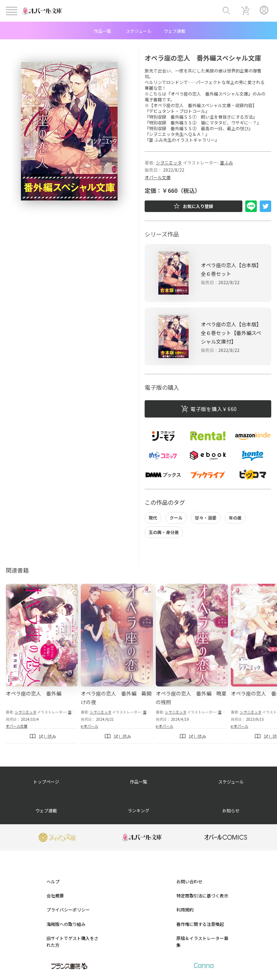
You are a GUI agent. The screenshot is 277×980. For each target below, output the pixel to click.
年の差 (235, 518)
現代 (153, 518)
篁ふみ (227, 162)
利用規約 (185, 910)
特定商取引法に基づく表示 (202, 895)
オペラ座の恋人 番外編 (34, 693)
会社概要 (55, 895)
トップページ (46, 782)
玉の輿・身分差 (164, 532)
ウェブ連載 (175, 31)
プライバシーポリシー (68, 910)
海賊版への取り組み (66, 924)
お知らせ (231, 810)
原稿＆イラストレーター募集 (202, 941)
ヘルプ (53, 881)
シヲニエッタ (169, 162)
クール (176, 518)
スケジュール (139, 31)
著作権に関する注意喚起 (200, 924)
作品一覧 (102, 31)
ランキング (138, 810)
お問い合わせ (189, 881)
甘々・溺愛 (206, 518)
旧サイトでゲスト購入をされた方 (72, 941)
